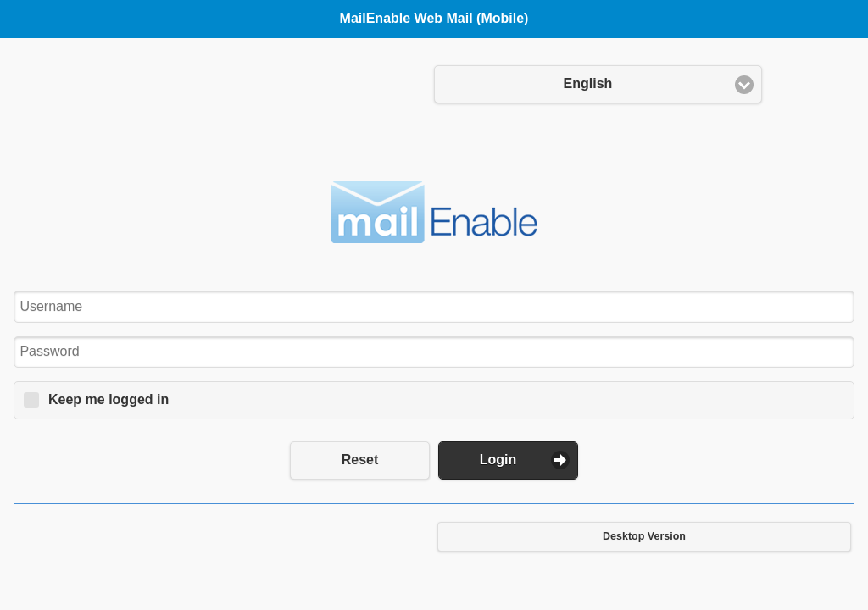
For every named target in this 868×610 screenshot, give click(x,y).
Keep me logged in (108, 399)
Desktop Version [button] (644, 536)
